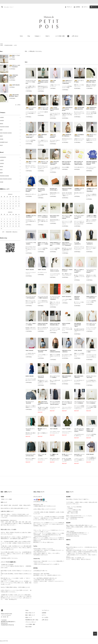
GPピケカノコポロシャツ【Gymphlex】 (15, 66)
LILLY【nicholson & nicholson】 (53, 136)
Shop (29, 36)
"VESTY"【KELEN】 (66, 429)
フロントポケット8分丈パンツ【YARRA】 (31, 324)
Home (21, 36)
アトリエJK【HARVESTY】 (78, 243)
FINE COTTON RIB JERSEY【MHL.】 (14, 95)
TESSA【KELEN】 (30, 351)
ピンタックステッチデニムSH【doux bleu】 (31, 455)
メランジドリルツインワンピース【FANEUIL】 (79, 402)
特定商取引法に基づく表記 (32, 620)
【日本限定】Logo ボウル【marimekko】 (31, 216)
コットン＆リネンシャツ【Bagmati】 (31, 108)
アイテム (93, 7)
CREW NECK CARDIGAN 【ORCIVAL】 (42, 136)
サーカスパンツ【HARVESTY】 (90, 243)
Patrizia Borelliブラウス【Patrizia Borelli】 (67, 109)
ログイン (86, 7)
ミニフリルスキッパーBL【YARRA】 (31, 243)
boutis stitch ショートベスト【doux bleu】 (79, 455)
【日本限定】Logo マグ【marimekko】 (79, 189)
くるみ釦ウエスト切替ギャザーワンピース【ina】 (91, 216)
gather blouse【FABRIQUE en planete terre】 (43, 403)
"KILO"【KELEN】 (54, 429)
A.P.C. (16, 45)
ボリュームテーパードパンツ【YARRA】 (55, 377)
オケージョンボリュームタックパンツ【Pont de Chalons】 (67, 403)
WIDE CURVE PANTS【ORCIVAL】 (67, 377)
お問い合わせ (75, 36)
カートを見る (45, 617)
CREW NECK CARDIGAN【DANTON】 (55, 351)
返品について (29, 617)
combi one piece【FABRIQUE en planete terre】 (43, 82)
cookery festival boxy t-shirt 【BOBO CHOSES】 (31, 190)
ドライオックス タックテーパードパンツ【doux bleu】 (31, 82)
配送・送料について (30, 615)
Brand (48, 36)
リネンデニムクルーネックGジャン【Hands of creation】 (79, 430)
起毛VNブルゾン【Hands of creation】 (67, 270)
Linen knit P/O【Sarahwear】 (41, 377)
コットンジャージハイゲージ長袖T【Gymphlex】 (43, 297)
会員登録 (78, 7)
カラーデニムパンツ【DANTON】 (30, 402)
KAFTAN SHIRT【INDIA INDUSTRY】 (79, 108)
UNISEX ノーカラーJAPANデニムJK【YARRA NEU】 (90, 430)
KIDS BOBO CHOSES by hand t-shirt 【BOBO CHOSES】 (92, 163)
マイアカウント (46, 610)
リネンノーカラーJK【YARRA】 (42, 455)
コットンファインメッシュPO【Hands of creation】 (91, 271)
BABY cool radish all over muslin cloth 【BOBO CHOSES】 (66, 163)
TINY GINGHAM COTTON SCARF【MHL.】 (41, 190)
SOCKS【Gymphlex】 (67, 297)
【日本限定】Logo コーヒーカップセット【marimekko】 (92, 190)
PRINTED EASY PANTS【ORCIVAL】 (91, 108)
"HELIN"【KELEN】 (30, 270)
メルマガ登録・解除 (60, 36)
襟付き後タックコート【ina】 (42, 429)
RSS (27, 627)
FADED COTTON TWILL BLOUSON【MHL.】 (43, 324)
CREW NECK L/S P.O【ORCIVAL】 (66, 351)
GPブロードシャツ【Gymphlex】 (91, 135)
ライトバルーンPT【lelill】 (79, 81)
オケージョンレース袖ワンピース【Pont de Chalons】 (67, 217)
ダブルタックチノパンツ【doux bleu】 (91, 377)
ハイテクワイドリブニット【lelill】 (91, 351)
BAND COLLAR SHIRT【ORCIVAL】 (67, 189)
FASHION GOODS (9, 45)
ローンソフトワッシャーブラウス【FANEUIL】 (91, 402)
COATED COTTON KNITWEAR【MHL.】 (54, 109)
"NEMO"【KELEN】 (42, 270)
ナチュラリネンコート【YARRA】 (30, 429)
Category (38, 36)
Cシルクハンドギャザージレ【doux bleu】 (43, 108)
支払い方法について (30, 613)
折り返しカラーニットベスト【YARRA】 (67, 455)
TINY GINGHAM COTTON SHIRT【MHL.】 (78, 325)
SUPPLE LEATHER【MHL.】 (66, 324)
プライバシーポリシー (31, 622)
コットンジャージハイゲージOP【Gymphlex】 (31, 297)
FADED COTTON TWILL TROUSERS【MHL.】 (55, 324)
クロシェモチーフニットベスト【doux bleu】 (91, 324)
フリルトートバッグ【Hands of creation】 (55, 270)
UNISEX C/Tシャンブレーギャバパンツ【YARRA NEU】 (67, 82)
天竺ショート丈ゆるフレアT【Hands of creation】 (79, 271)
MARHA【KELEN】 (30, 376)
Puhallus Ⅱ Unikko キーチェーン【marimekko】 (43, 216)
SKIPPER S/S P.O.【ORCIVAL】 (67, 135)
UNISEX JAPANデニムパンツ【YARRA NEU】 (91, 297)
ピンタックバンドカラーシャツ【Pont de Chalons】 (79, 217)
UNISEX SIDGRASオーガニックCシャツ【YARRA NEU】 (55, 244)
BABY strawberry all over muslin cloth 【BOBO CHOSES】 (79, 163)
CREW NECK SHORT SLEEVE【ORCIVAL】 (14, 77)
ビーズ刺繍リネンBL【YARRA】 (54, 455)
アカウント (69, 7)
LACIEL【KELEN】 (78, 351)
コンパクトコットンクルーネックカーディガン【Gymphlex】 (55, 298)
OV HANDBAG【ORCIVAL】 (79, 135)
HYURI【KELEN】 (90, 454)
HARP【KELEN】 (14, 85)
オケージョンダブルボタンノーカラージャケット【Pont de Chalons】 (55, 403)
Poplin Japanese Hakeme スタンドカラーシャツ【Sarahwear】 (67, 244)
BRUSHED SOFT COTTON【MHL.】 (54, 189)
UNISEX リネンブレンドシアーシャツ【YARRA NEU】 (31, 136)
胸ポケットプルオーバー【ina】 (14, 56)
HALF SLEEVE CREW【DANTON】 (42, 351)
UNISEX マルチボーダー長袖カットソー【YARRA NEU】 (43, 244)
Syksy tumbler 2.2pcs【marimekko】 (55, 216)
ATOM (30, 627)
